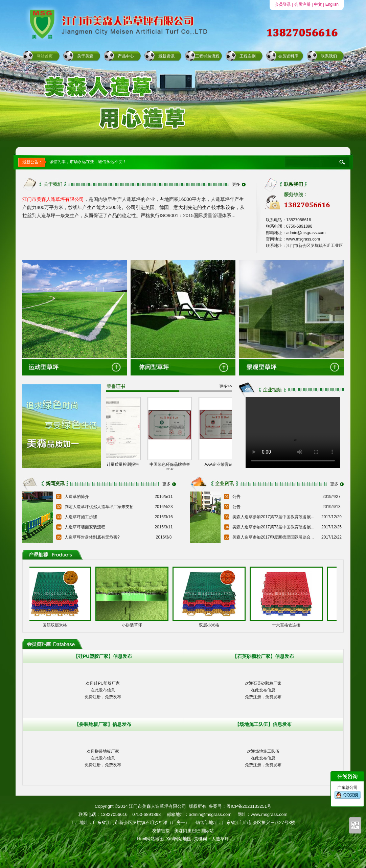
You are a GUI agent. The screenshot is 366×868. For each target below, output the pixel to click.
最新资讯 (166, 56)
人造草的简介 (77, 497)
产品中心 (126, 56)
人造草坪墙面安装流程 (85, 527)
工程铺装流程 (207, 56)
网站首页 (45, 56)
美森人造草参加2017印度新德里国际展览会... (273, 537)
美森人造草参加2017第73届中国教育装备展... (273, 517)
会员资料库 (288, 56)
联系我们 (329, 56)
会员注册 (302, 4)
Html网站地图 (150, 839)
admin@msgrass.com (210, 814)
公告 (236, 497)
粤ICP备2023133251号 (249, 806)
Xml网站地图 (179, 839)
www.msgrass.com (269, 814)
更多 (236, 184)
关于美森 (85, 56)
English (332, 4)
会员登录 (283, 4)
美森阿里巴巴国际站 (194, 831)
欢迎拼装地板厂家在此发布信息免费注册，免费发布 (103, 758)
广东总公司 (348, 792)
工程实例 (248, 56)
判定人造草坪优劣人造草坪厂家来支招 (99, 507)
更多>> (226, 386)
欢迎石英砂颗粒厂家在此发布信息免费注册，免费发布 (263, 690)
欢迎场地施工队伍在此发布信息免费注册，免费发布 (263, 758)
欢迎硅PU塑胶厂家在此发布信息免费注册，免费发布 (103, 690)
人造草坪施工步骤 (81, 517)
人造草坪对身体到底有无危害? (92, 537)
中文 (318, 4)
